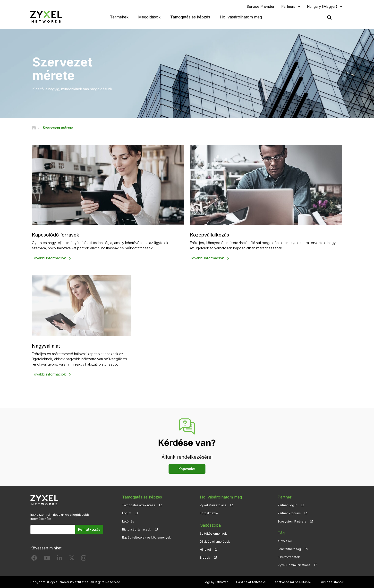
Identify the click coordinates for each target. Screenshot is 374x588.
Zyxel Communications (294, 565)
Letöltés (128, 521)
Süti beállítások (332, 582)
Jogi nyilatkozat (216, 582)
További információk (49, 258)
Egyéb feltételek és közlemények (147, 537)
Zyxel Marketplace (213, 505)
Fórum (127, 513)
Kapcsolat (187, 469)
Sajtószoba (210, 525)
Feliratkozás (89, 529)
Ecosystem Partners (292, 521)
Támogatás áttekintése (139, 505)
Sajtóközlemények (213, 533)
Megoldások (149, 17)
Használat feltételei (251, 582)
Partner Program (289, 513)
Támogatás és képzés (190, 17)
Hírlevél (205, 549)
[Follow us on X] (72, 559)
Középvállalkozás (210, 235)
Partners (288, 6)
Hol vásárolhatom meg (241, 17)
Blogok (205, 557)
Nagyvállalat (47, 346)
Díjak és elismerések (215, 541)
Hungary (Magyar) (322, 6)
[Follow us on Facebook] (34, 559)
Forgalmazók (209, 513)
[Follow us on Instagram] (84, 559)
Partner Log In (287, 505)
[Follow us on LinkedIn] (60, 559)
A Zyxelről (285, 541)
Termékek (119, 17)
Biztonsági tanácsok (137, 529)
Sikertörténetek (289, 557)
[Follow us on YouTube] (47, 559)
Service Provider (261, 6)
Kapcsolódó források (56, 235)
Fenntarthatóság (289, 549)
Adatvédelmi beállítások (293, 582)
